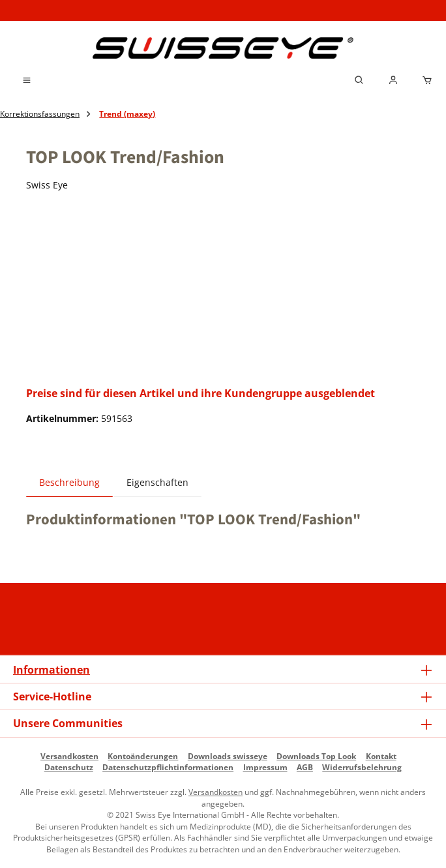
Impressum (265, 767)
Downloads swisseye (228, 756)
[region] (223, 291)
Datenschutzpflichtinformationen (168, 767)
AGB (305, 767)
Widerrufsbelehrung (362, 767)
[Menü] (27, 80)
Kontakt (381, 756)
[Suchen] (359, 80)
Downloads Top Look (316, 756)
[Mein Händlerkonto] (393, 80)
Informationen (52, 670)
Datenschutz (69, 767)
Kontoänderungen (143, 756)
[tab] (69, 482)
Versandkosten (69, 756)
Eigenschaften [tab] (157, 483)
